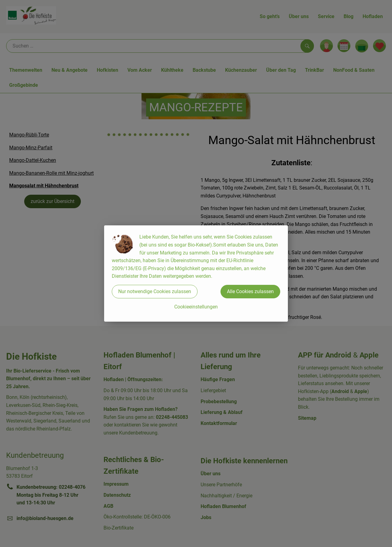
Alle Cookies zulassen (250, 291)
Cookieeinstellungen (196, 307)
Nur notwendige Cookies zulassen (155, 291)
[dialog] (196, 273)
